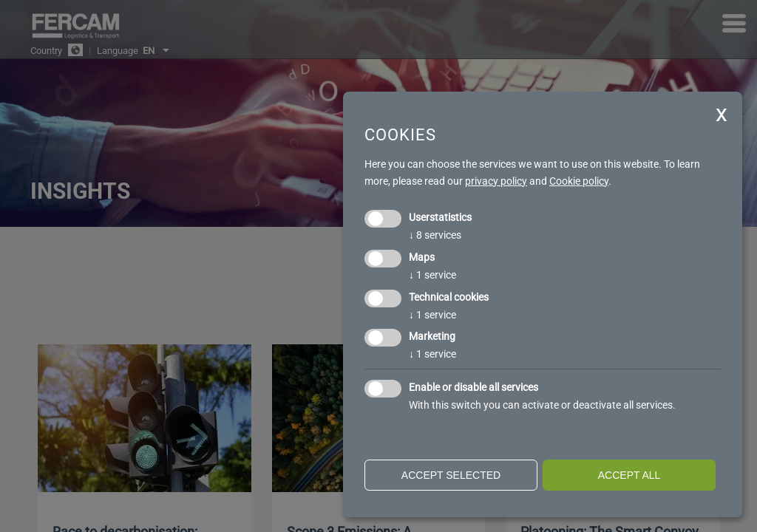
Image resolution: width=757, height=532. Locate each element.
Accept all (629, 475)
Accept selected (451, 475)
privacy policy (496, 181)
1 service (432, 275)
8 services (435, 235)
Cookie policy (579, 181)
